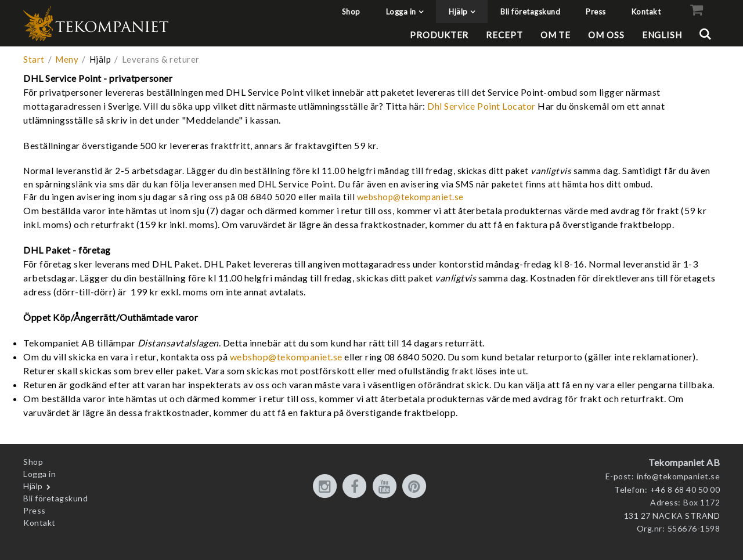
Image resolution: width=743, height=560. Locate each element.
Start (34, 59)
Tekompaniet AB (684, 462)
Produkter (439, 35)
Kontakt (646, 12)
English (662, 35)
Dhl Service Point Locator (482, 106)
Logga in (401, 12)
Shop (351, 12)
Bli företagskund (530, 12)
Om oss (606, 35)
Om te (556, 35)
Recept (504, 35)
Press (596, 12)
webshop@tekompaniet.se (410, 197)
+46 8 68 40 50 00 (685, 489)
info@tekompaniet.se (679, 476)
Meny (67, 59)
